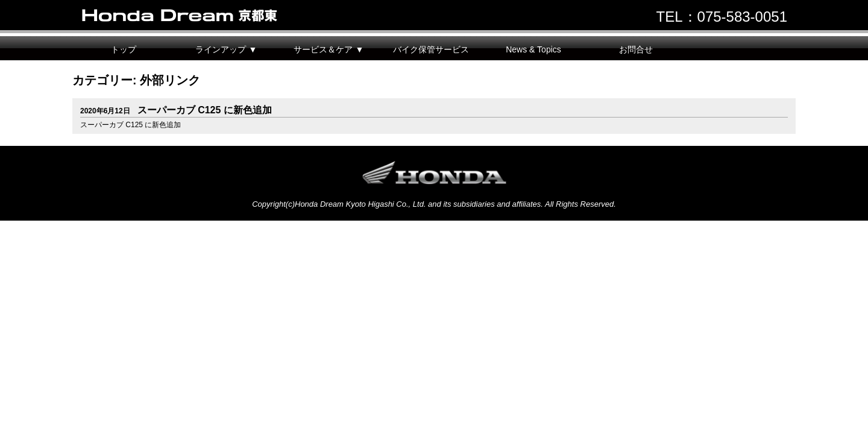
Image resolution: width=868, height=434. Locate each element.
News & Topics (533, 49)
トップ (124, 49)
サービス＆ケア (323, 49)
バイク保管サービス (431, 49)
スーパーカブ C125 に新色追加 (176, 110)
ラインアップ (221, 49)
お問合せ (636, 49)
